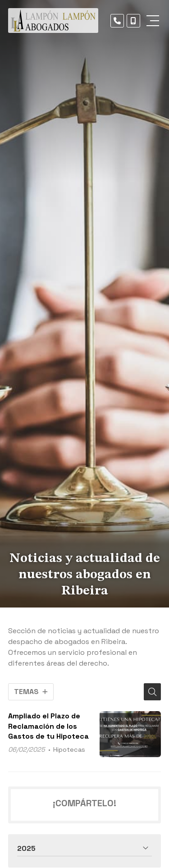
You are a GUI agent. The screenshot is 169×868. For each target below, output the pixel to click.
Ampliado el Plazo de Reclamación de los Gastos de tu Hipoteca (48, 726)
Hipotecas (69, 749)
